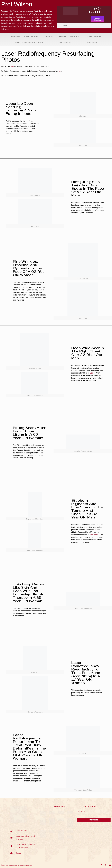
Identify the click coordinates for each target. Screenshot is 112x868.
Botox (92, 373)
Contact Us (92, 43)
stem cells (94, 535)
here (12, 66)
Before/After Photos (69, 36)
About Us (49, 36)
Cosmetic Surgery (94, 36)
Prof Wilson (17, 4)
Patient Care (65, 43)
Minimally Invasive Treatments (29, 43)
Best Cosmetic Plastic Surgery (24, 36)
